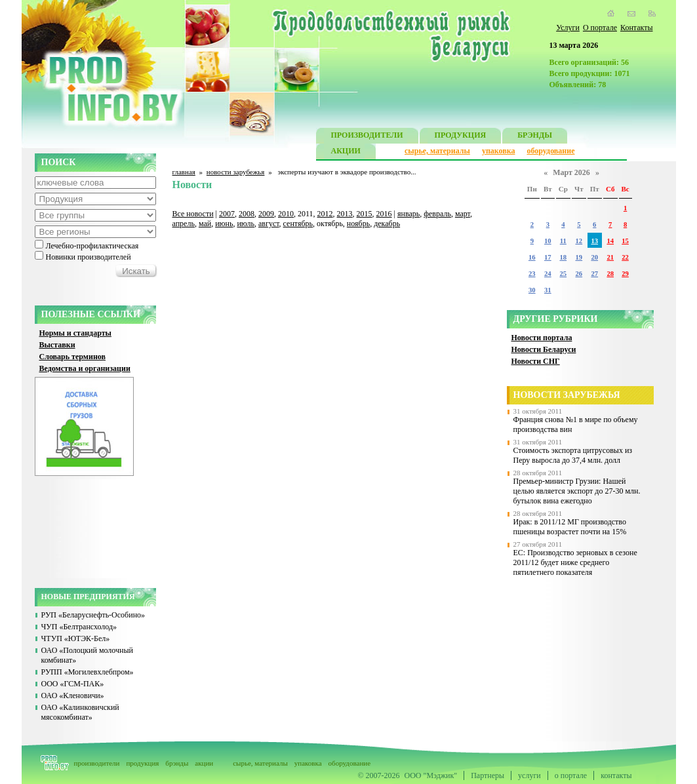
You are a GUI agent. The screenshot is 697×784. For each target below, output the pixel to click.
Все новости (193, 214)
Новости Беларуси (544, 349)
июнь (224, 224)
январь (408, 214)
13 (594, 241)
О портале (600, 28)
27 (594, 274)
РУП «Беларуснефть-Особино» (93, 615)
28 (610, 274)
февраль (437, 214)
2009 (266, 214)
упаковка (499, 151)
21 (610, 257)
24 (548, 274)
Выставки (57, 345)
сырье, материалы (437, 151)
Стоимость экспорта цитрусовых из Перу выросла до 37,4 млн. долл (573, 455)
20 (594, 257)
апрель (184, 224)
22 (625, 257)
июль (246, 224)
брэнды (177, 763)
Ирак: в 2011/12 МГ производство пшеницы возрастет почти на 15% (570, 527)
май (205, 224)
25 (564, 274)
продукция (142, 763)
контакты (616, 775)
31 (548, 290)
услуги (529, 775)
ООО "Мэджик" (431, 775)
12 (579, 241)
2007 (227, 214)
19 (579, 257)
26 (579, 274)
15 (625, 241)
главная (184, 172)
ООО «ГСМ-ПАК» (73, 684)
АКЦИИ (346, 152)
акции (204, 763)
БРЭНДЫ (535, 137)
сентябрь (298, 224)
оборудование (550, 151)
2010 (286, 214)
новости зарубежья (236, 172)
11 (563, 241)
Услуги (568, 28)
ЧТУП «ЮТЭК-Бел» (76, 638)
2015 (365, 214)
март (463, 214)
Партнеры (488, 775)
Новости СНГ (536, 361)
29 (625, 274)
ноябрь (358, 224)
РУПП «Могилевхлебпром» (88, 672)
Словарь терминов (73, 357)
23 (532, 274)
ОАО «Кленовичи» (73, 696)
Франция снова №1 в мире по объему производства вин (576, 424)
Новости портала (542, 338)
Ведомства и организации (85, 368)
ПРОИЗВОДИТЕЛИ (367, 137)
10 (548, 241)
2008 (247, 214)
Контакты (637, 28)
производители (97, 763)
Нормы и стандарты (75, 333)
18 (564, 257)
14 (610, 241)
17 (548, 257)
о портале (571, 775)
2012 (325, 214)
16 (532, 257)
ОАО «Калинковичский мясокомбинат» (80, 712)
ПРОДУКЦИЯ (461, 137)
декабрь (387, 224)
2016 (384, 214)
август (269, 224)
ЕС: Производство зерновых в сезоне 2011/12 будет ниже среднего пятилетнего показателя (575, 562)
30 (532, 290)
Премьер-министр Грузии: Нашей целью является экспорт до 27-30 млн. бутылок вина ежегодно (577, 491)
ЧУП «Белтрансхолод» (79, 627)
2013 (345, 214)
